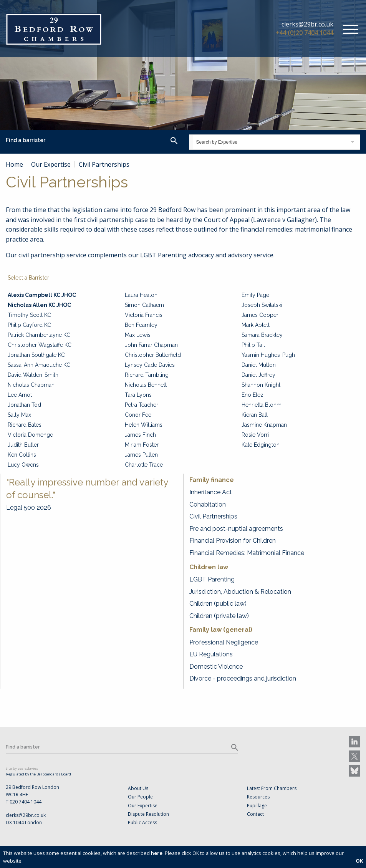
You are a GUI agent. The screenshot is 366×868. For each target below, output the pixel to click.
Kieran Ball (255, 415)
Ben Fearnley (141, 325)
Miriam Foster (142, 445)
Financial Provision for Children (233, 541)
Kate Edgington (261, 445)
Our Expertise (51, 164)
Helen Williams (144, 425)
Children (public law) (218, 604)
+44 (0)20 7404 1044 (304, 33)
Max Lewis (138, 335)
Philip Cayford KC (29, 325)
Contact (255, 814)
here (157, 853)
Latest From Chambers (272, 788)
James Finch (140, 435)
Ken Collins (22, 455)
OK (359, 861)
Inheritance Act (211, 492)
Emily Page (255, 295)
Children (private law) (219, 616)
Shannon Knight (261, 385)
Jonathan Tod (24, 405)
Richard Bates (25, 425)
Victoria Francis (144, 315)
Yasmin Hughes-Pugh (268, 355)
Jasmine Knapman (264, 425)
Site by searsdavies (22, 768)
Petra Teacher (142, 405)
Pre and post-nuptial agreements (236, 529)
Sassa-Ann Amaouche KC (39, 365)
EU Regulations (211, 654)
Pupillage (257, 806)
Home (14, 164)
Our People (140, 797)
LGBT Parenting (212, 579)
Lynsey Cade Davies (150, 365)
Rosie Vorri (255, 435)
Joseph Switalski (262, 305)
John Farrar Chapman (151, 345)
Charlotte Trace (144, 465)
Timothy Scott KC (29, 315)
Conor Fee (138, 415)
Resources (258, 797)
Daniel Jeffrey (258, 375)
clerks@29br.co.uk (307, 24)
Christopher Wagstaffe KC (40, 345)
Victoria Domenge (30, 435)
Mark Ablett (256, 325)
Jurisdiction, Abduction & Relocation (240, 592)
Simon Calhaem (144, 305)
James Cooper (260, 315)
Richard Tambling (147, 375)
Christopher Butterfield (153, 355)
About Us (138, 788)
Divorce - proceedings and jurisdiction (243, 678)
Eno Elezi (253, 395)
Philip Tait (253, 345)
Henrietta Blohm (262, 405)
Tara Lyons (138, 395)
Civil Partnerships (213, 516)
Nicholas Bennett (146, 385)
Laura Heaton (141, 295)
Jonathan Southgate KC (36, 355)
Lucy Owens (23, 465)
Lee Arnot (20, 395)
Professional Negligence (224, 642)
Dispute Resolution (148, 814)
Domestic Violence (216, 667)
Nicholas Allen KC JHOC (39, 305)
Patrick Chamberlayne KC (39, 335)
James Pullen (141, 455)
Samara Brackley (262, 335)
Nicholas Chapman (31, 385)
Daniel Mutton (259, 365)
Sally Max (19, 415)
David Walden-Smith (33, 375)
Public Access (142, 822)
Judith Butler (23, 445)
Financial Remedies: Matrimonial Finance (247, 553)
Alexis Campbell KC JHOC (42, 295)
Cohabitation (208, 504)
